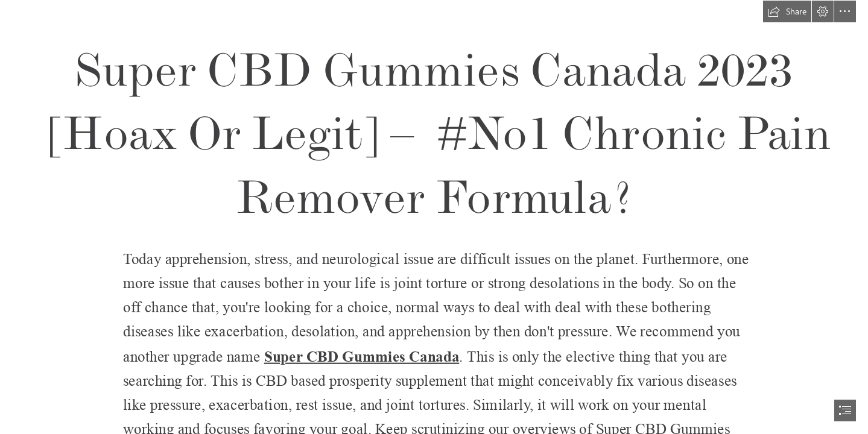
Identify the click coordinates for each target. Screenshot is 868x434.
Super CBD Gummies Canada (362, 356)
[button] (787, 11)
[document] (434, 217)
